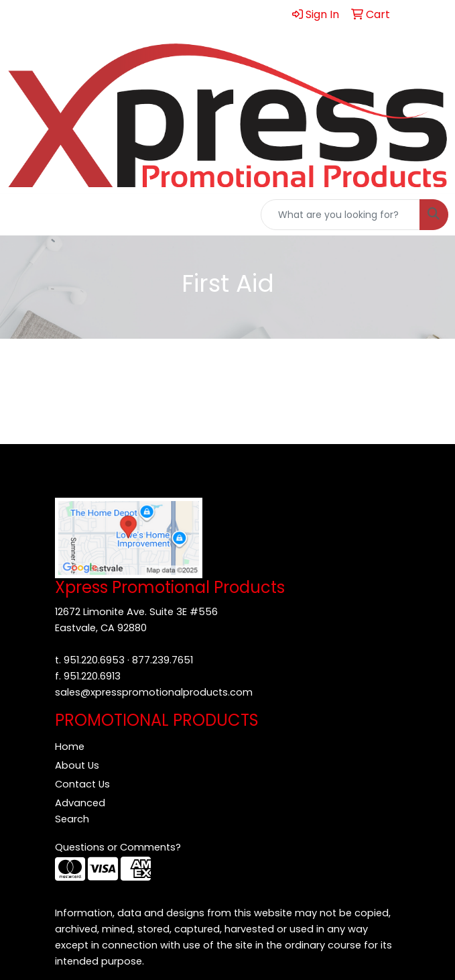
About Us (77, 765)
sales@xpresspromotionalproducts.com (154, 692)
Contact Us (82, 784)
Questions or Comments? (118, 847)
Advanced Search (80, 811)
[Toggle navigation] (21, 215)
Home (70, 747)
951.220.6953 (94, 660)
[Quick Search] (340, 215)
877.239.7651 (162, 660)
